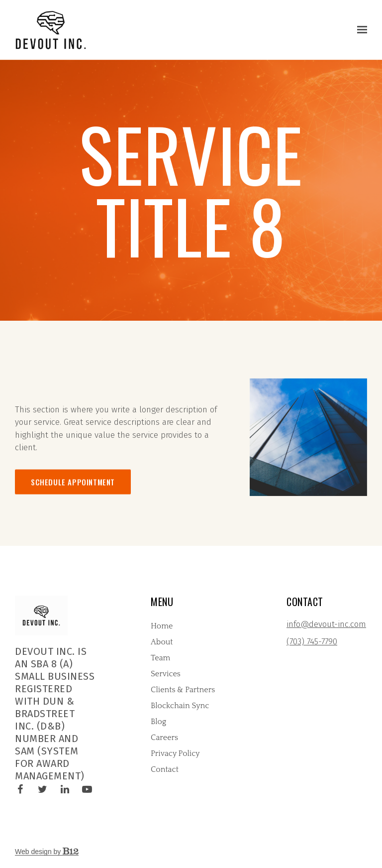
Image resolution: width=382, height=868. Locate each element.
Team (160, 658)
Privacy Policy (175, 753)
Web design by (47, 852)
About (162, 642)
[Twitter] (42, 789)
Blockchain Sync (180, 706)
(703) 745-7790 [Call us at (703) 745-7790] (312, 642)
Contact (165, 769)
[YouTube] (87, 789)
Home (162, 626)
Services (166, 674)
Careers (164, 738)
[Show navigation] (360, 30)
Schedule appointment (73, 493)
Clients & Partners (183, 690)
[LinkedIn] (65, 789)
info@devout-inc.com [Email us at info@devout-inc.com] (326, 624)
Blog (158, 722)
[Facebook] (20, 789)
